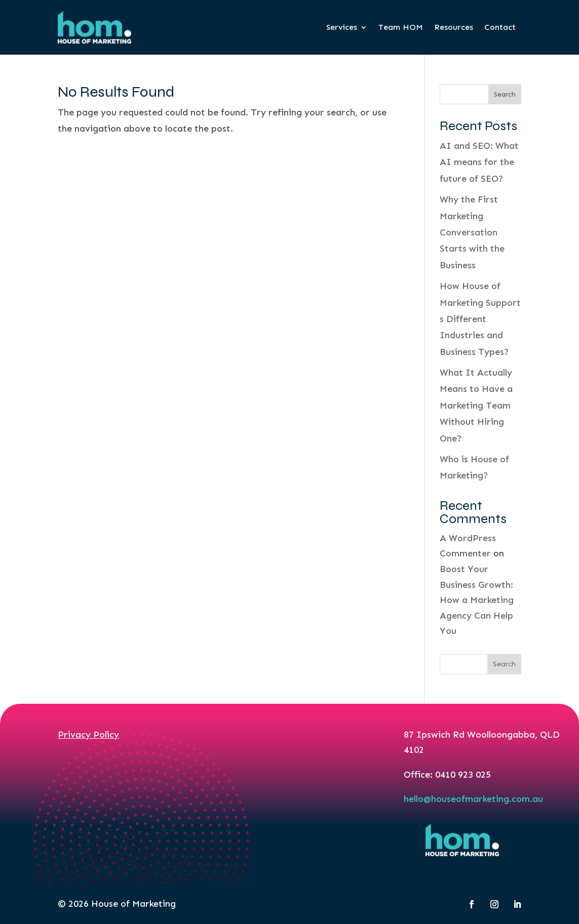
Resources (454, 27)
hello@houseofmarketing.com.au (473, 799)
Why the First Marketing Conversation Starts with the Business (472, 232)
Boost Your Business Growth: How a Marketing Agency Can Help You (477, 600)
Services (342, 27)
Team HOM (401, 27)
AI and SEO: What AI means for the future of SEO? (479, 162)
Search (505, 94)
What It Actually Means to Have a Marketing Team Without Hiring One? (476, 406)
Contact (500, 27)
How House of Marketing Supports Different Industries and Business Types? (480, 319)
